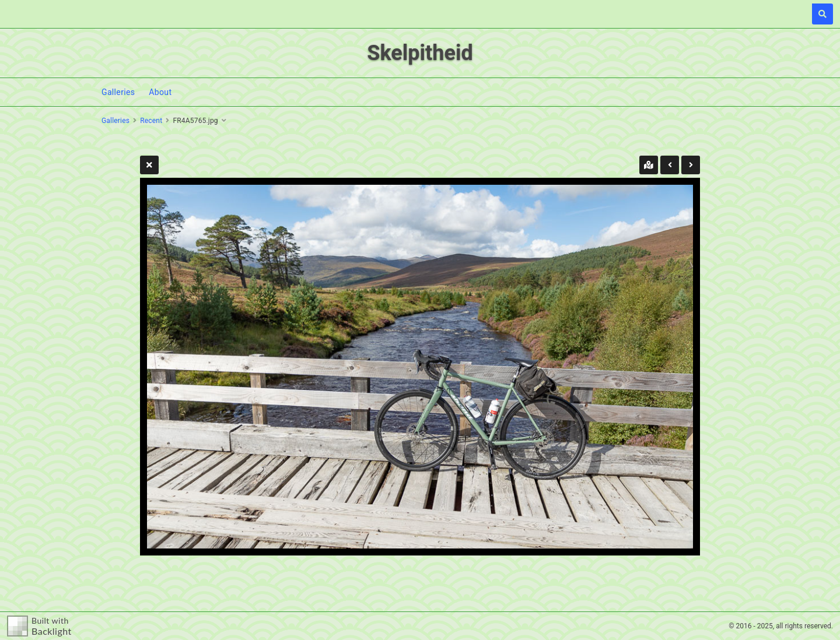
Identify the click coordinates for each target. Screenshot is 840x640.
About (160, 92)
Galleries (118, 92)
